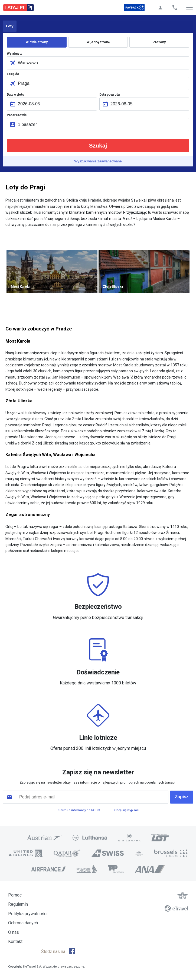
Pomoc (15, 895)
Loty (10, 26)
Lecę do (13, 74)
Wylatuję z (14, 53)
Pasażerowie (17, 115)
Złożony (159, 42)
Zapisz (182, 797)
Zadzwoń (175, 8)
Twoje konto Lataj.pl (160, 8)
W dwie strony (37, 42)
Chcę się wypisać (126, 810)
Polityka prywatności (28, 914)
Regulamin (18, 904)
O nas (14, 932)
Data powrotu (110, 95)
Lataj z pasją (19, 8)
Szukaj (98, 146)
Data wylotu (15, 95)
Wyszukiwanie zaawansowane (98, 161)
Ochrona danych (23, 923)
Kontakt (15, 941)
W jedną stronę (98, 42)
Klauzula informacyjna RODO (79, 810)
